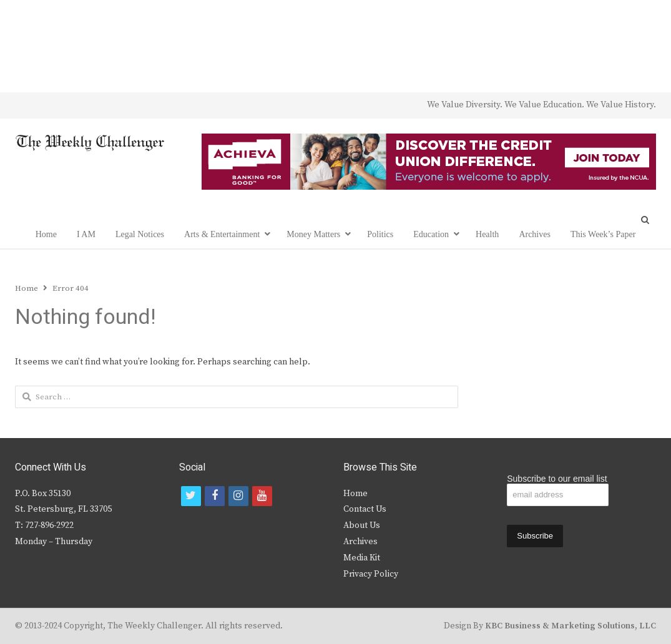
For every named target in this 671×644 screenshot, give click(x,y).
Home (46, 234)
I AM (86, 234)
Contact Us (365, 509)
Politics (380, 234)
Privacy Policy (371, 574)
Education (431, 234)
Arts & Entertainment (222, 234)
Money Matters (313, 234)
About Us (362, 525)
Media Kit (362, 558)
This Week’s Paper (603, 234)
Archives (535, 234)
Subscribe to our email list (557, 479)
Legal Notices (140, 234)
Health (487, 234)
